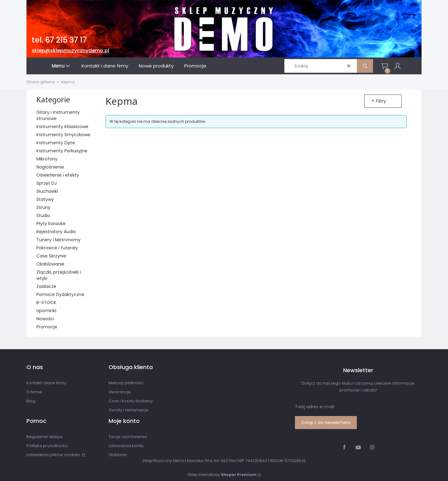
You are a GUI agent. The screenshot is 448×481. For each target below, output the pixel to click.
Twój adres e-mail (315, 407)
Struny (43, 207)
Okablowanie (50, 264)
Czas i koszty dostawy (131, 401)
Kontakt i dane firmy (46, 383)
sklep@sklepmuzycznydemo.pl (70, 51)
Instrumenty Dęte (56, 143)
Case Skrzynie (51, 256)
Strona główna (41, 82)
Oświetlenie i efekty (58, 175)
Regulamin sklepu (44, 437)
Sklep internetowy (222, 475)
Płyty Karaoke (51, 224)
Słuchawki (47, 191)
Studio (43, 215)
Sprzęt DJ (47, 183)
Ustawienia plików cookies (54, 455)
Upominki (46, 311)
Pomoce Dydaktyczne (60, 294)
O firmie (34, 392)
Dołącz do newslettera (326, 423)
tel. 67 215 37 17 (59, 40)
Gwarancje (120, 392)
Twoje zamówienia (128, 437)
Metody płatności (126, 383)
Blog (31, 401)
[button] (365, 66)
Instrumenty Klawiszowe (62, 127)
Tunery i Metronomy (58, 240)
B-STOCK (46, 303)
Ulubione (118, 455)
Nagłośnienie (50, 167)
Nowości (45, 319)
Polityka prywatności (47, 446)
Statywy (45, 199)
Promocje (47, 327)
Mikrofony (47, 159)
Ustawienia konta (126, 446)
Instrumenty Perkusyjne (62, 151)
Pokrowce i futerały (57, 248)
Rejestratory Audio (56, 232)
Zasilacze (46, 286)
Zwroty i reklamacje (128, 410)
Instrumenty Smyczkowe (63, 135)
